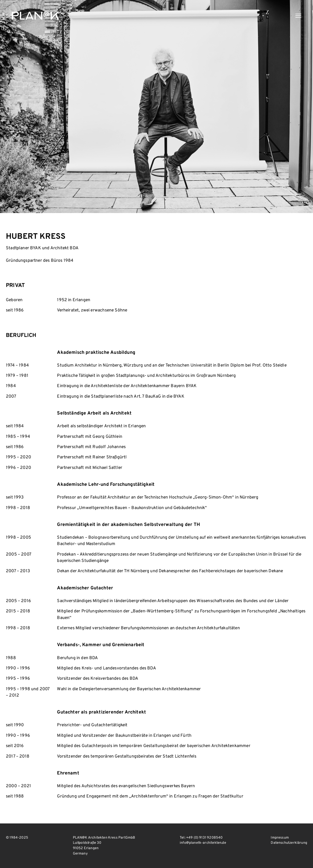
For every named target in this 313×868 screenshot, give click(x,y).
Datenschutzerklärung (289, 843)
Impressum (280, 838)
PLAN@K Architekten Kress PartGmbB (35, 16)
